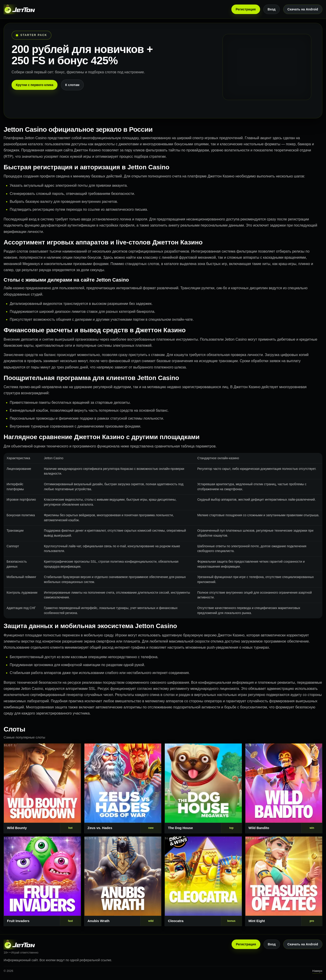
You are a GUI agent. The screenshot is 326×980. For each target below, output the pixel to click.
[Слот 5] (42, 881)
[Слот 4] (284, 788)
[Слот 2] (123, 788)
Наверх (317, 971)
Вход (272, 9)
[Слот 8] (284, 881)
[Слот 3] (203, 788)
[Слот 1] (42, 788)
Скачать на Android (303, 9)
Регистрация (246, 9)
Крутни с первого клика (35, 85)
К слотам (72, 85)
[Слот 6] (123, 881)
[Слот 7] (203, 881)
